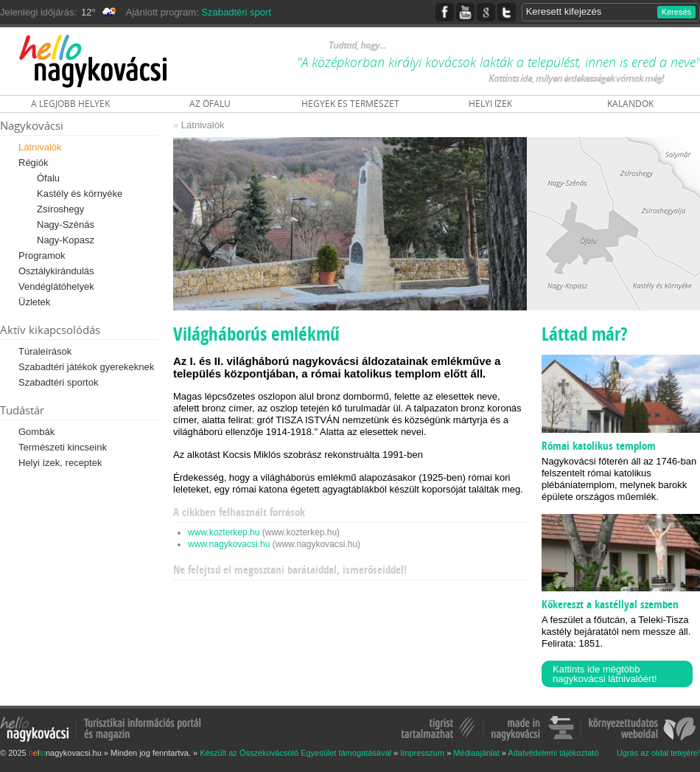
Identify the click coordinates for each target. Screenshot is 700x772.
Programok (42, 255)
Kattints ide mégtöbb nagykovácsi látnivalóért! (605, 674)
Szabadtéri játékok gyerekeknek (86, 367)
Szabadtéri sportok (58, 382)
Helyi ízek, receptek (60, 463)
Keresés (676, 12)
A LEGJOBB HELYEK (70, 104)
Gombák (36, 432)
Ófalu (48, 178)
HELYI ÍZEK (490, 104)
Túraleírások (45, 351)
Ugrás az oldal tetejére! (658, 753)
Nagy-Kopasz (66, 240)
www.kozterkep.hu (224, 532)
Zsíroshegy (60, 209)
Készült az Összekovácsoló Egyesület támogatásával (295, 753)
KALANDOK (630, 104)
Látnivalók (40, 147)
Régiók (33, 163)
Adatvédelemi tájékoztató (553, 753)
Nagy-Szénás (66, 225)
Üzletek (34, 302)
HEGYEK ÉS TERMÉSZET (350, 104)
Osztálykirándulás (56, 271)
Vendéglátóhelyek (56, 286)
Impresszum (422, 753)
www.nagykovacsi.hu (229, 544)
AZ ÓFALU (210, 104)
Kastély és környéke (80, 194)
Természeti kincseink (63, 447)
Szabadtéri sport (236, 12)
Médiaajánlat (476, 753)
